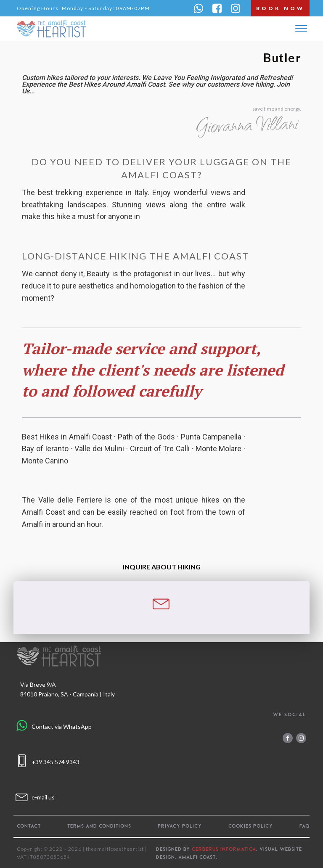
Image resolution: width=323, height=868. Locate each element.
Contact (29, 826)
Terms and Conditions (99, 826)
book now (280, 8)
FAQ (304, 826)
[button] (199, 8)
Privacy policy (180, 826)
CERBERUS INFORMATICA (224, 849)
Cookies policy (251, 826)
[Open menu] (301, 29)
